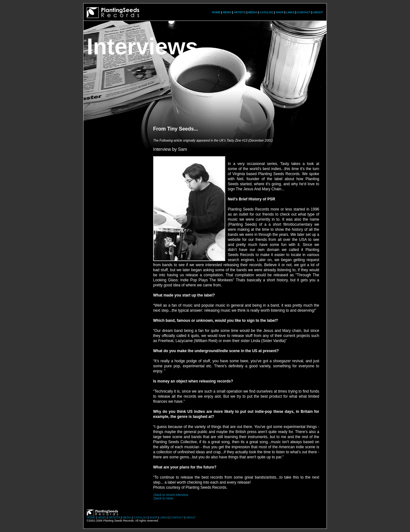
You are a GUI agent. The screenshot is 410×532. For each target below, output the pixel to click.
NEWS (227, 12)
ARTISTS (240, 12)
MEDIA (253, 12)
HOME (216, 12)
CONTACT (304, 12)
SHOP (280, 12)
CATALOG (266, 12)
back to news (164, 498)
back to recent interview (172, 495)
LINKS (290, 12)
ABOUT (318, 12)
